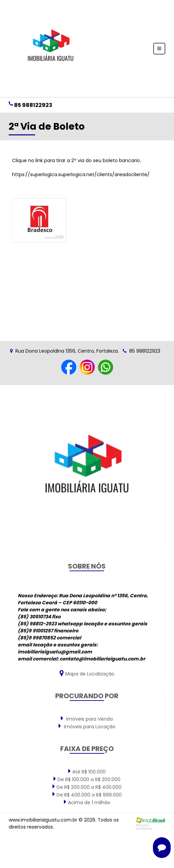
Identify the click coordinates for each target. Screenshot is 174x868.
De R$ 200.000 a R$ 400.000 (87, 787)
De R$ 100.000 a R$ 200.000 (87, 779)
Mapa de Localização (87, 673)
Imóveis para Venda (87, 719)
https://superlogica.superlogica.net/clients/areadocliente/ (81, 174)
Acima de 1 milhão (87, 802)
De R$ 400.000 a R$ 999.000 (87, 794)
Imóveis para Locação (87, 726)
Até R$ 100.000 (87, 771)
